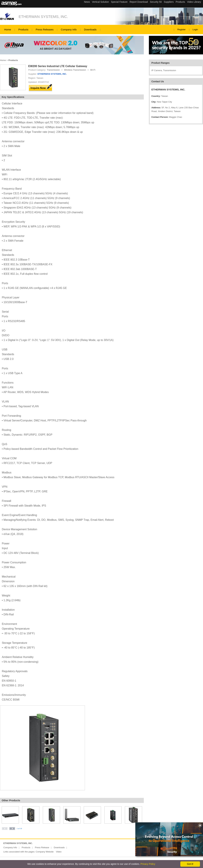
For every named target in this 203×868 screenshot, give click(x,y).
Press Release (42, 847)
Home (8, 29)
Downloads (90, 29)
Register (182, 29)
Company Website (45, 852)
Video (59, 852)
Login (195, 29)
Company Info (69, 29)
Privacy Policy (148, 864)
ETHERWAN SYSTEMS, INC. (43, 17)
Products (23, 29)
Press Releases (45, 29)
